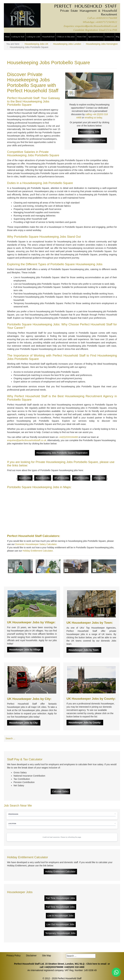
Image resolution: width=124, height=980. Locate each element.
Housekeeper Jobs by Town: (84, 650)
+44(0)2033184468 (68, 437)
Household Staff (48, 37)
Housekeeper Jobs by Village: (25, 650)
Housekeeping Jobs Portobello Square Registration (62, 453)
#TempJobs (99, 478)
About (7, 37)
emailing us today (93, 118)
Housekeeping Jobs (90, 132)
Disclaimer (31, 956)
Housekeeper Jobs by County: (85, 723)
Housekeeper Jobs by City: (24, 723)
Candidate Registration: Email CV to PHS (95, 30)
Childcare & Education (66, 37)
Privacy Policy (13, 956)
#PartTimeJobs (81, 478)
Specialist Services (96, 37)
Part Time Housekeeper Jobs (60, 898)
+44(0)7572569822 (106, 22)
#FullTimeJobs (62, 478)
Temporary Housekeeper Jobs (60, 933)
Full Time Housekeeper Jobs (60, 907)
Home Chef (82, 37)
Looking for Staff (18, 37)
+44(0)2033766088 (106, 18)
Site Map (46, 956)
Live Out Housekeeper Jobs (60, 924)
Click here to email (96, 964)
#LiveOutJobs (43, 478)
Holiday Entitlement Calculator (38, 551)
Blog (118, 37)
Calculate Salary (60, 791)
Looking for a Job (33, 37)
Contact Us (109, 37)
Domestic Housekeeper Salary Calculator (36, 544)
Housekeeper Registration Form (89, 140)
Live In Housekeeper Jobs (60, 916)
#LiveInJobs (25, 478)
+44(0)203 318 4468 (74, 967)
